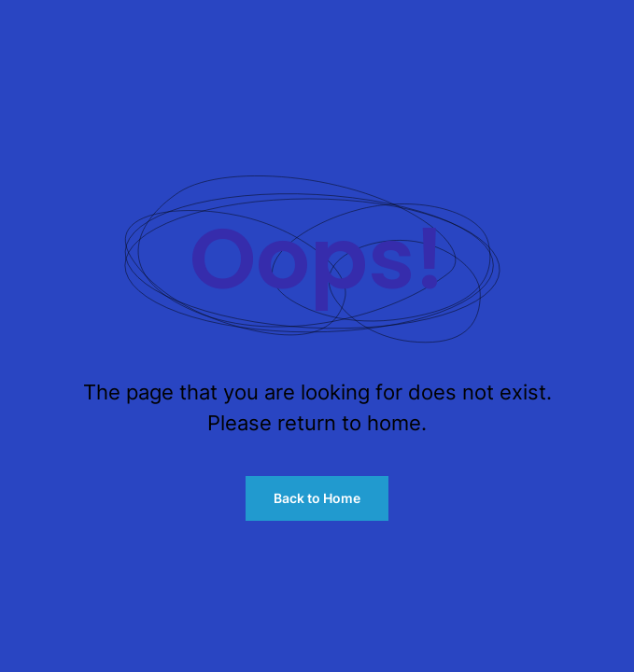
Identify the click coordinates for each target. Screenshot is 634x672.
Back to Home (317, 498)
